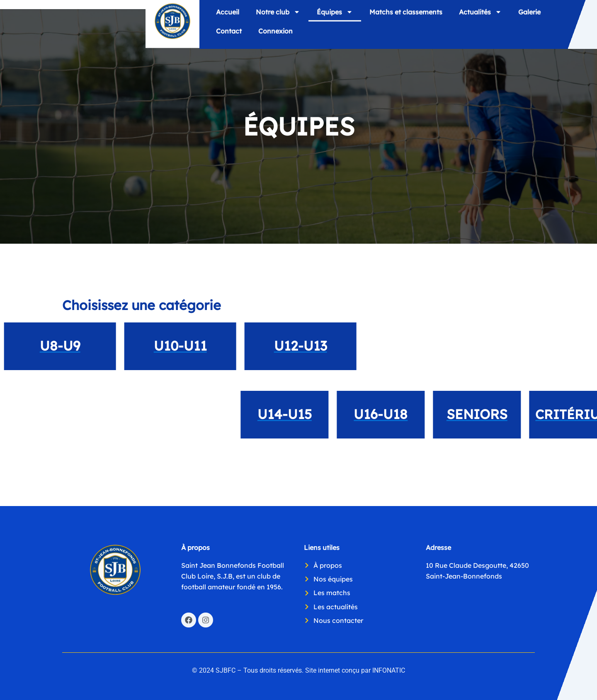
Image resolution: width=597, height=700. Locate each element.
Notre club (278, 14)
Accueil (228, 14)
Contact (229, 33)
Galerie (529, 14)
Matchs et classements (406, 14)
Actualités (480, 14)
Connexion (275, 33)
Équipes (335, 14)
